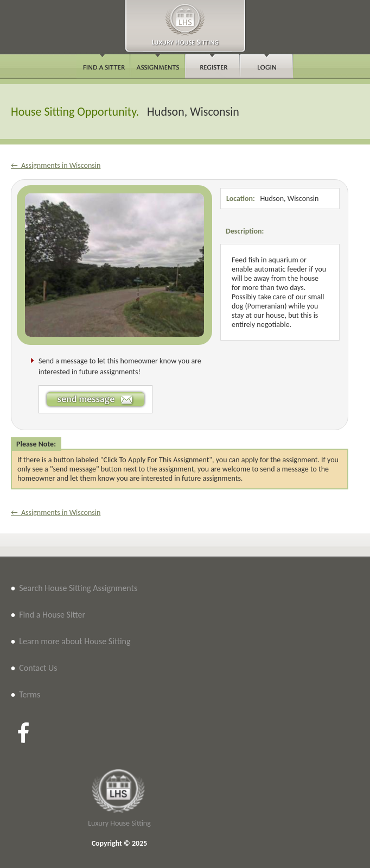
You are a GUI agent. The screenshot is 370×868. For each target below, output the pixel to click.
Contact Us (38, 668)
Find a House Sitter (52, 615)
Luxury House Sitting (119, 823)
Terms (30, 694)
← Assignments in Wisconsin (56, 165)
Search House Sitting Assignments (78, 588)
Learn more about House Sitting (75, 641)
